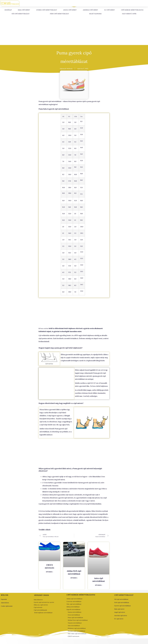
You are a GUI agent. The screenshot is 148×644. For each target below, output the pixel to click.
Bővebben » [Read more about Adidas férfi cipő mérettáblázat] (74, 578)
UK (63, 116)
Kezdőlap (8, 10)
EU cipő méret (110, 10)
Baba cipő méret (24, 10)
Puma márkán (44, 328)
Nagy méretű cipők (129, 14)
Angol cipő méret (70, 10)
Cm (81, 116)
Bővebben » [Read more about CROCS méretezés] (49, 572)
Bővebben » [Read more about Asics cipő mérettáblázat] (99, 585)
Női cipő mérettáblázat (21, 14)
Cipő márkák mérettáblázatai (132, 10)
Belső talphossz (95, 14)
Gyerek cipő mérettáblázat (47, 10)
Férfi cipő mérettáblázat (59, 14)
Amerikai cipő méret (90, 10)
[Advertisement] (74, 31)
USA (76, 116)
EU (69, 116)
